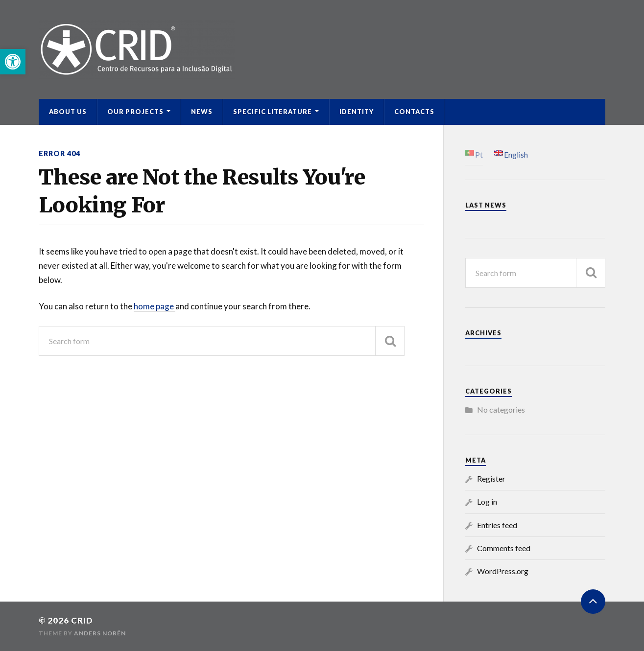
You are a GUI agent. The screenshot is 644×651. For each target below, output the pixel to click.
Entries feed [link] (497, 525)
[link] (13, 62)
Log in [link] (487, 501)
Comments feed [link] (504, 548)
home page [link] (155, 306)
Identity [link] (357, 112)
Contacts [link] (414, 112)
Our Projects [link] (135, 112)
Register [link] (491, 478)
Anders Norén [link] (100, 633)
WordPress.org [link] (503, 571)
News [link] (202, 112)
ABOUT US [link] (68, 112)
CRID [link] (82, 620)
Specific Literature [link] (273, 112)
